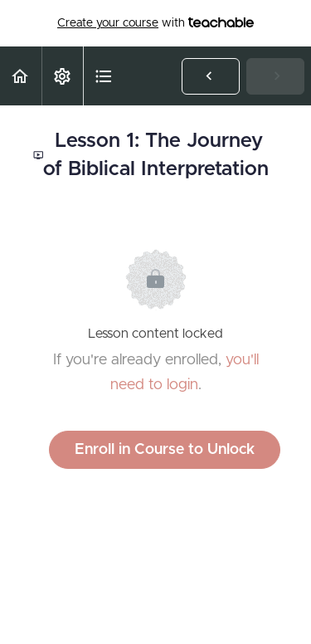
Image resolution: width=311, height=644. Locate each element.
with (155, 23)
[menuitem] (62, 76)
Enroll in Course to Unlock (165, 450)
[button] (21, 76)
